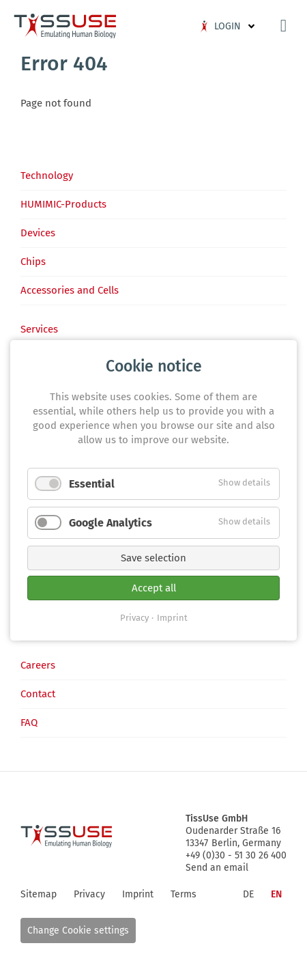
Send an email (217, 868)
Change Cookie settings (78, 930)
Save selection (153, 557)
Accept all (154, 587)
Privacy (134, 617)
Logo (65, 26)
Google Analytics (111, 522)
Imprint (172, 617)
